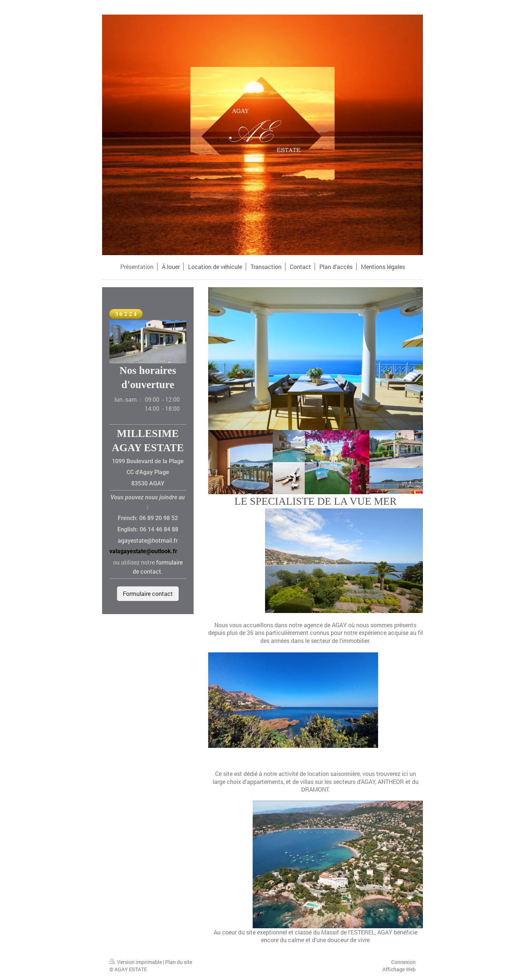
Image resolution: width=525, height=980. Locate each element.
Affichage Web (399, 969)
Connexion (403, 962)
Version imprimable (136, 962)
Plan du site (179, 962)
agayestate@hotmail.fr (148, 540)
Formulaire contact (148, 594)
